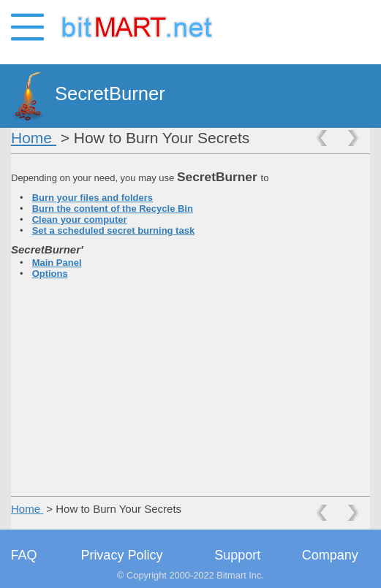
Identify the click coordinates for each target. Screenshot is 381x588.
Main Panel (57, 263)
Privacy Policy (121, 555)
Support (237, 555)
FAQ (24, 555)
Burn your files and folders (93, 198)
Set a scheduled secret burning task (114, 230)
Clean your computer (80, 219)
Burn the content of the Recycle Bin (113, 209)
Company (330, 555)
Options (50, 274)
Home (34, 138)
